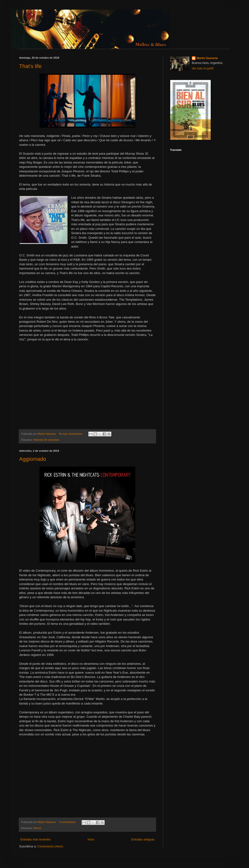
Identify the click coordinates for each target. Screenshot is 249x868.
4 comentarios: (68, 822)
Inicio (91, 840)
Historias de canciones (46, 440)
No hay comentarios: (71, 434)
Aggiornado (33, 459)
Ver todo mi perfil (203, 68)
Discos (37, 828)
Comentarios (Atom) (50, 846)
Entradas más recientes (35, 840)
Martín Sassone (207, 58)
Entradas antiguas (143, 840)
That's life (30, 66)
